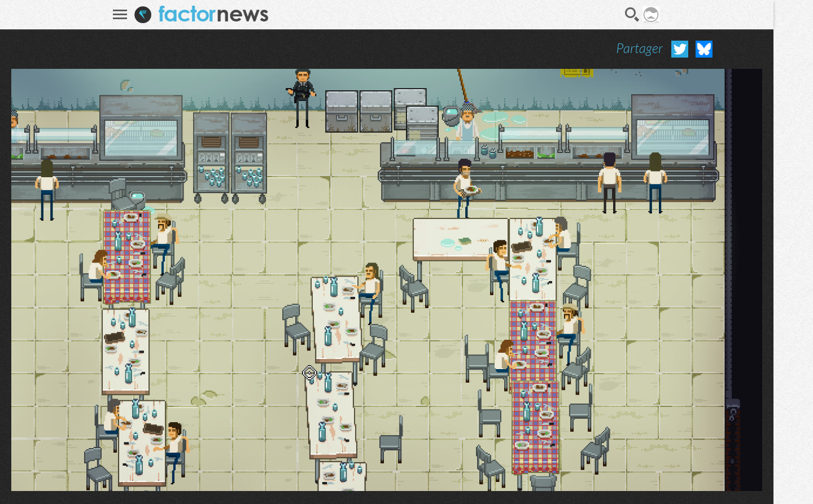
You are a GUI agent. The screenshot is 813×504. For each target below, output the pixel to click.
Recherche (632, 15)
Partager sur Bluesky (704, 49)
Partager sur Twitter (680, 49)
